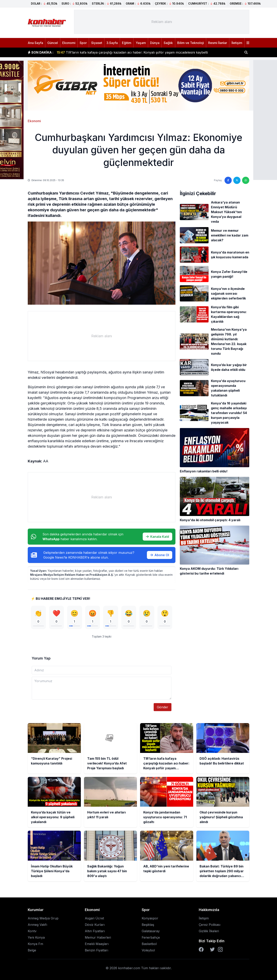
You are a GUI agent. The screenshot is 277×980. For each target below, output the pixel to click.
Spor (83, 43)
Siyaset (97, 43)
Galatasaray (151, 931)
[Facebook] (201, 949)
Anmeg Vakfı (37, 925)
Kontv (32, 931)
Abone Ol (160, 555)
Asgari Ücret (94, 918)
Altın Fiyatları (95, 931)
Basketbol (149, 944)
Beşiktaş (148, 925)
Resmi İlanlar (218, 43)
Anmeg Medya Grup (43, 918)
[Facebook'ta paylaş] (228, 180)
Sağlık (168, 43)
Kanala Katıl (157, 537)
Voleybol (148, 950)
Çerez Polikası (210, 925)
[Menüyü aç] (248, 43)
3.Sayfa (112, 43)
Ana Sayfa (35, 43)
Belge (32, 950)
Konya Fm (35, 944)
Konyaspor (150, 918)
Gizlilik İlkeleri (209, 931)
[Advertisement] (162, 22)
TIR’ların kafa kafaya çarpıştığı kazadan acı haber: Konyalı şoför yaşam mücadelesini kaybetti (132, 55)
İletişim (237, 43)
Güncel (53, 43)
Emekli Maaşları (97, 944)
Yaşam (141, 43)
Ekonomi (69, 43)
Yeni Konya (36, 937)
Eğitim (127, 43)
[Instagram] (220, 949)
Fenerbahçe (151, 937)
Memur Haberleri (98, 937)
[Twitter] (212, 949)
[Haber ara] (246, 52)
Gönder (163, 707)
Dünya (155, 43)
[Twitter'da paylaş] (237, 180)
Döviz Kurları (95, 925)
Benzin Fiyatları (96, 950)
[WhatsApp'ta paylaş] (246, 180)
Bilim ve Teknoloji (191, 43)
